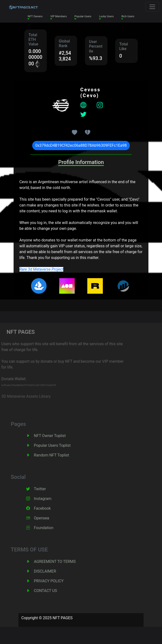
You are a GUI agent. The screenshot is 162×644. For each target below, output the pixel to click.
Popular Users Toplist (57, 445)
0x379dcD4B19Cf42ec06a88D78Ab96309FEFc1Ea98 (81, 145)
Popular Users (83, 16)
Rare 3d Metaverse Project (41, 269)
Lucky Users (106, 16)
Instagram (48, 499)
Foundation (49, 528)
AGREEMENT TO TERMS (60, 562)
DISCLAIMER (50, 571)
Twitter (45, 489)
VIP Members (59, 16)
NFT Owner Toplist (55, 436)
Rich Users (128, 16)
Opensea (46, 518)
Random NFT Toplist (56, 455)
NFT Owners (35, 16)
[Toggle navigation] (152, 7)
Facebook (47, 508)
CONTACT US (50, 591)
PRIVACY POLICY (54, 581)
